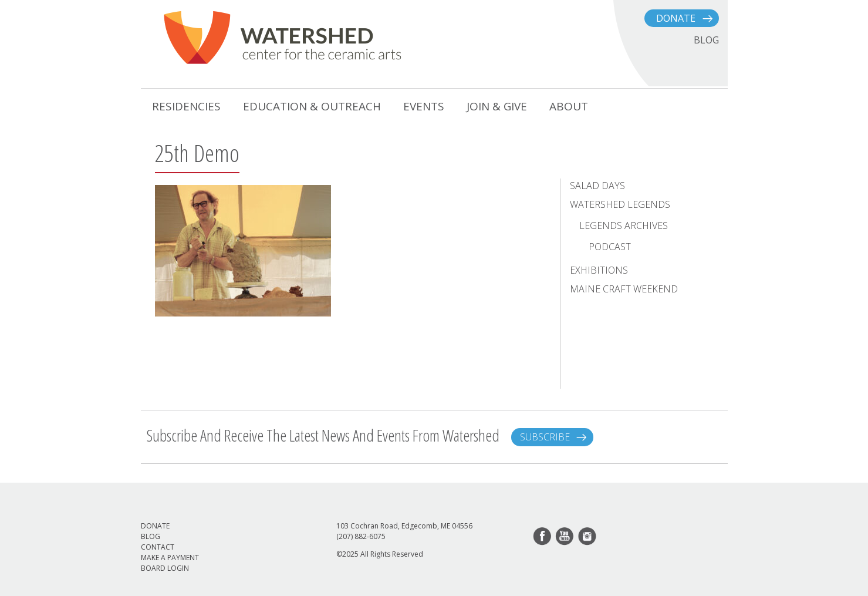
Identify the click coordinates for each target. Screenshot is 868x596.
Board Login (165, 568)
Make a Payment (170, 558)
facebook (543, 537)
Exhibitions (599, 270)
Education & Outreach (312, 106)
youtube (565, 537)
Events (424, 106)
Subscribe (545, 437)
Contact (158, 547)
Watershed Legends (620, 204)
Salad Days (597, 186)
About (569, 106)
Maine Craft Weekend (624, 289)
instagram (587, 537)
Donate (676, 18)
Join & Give (497, 106)
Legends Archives (624, 225)
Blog (151, 536)
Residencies (186, 106)
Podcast (610, 247)
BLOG (706, 40)
